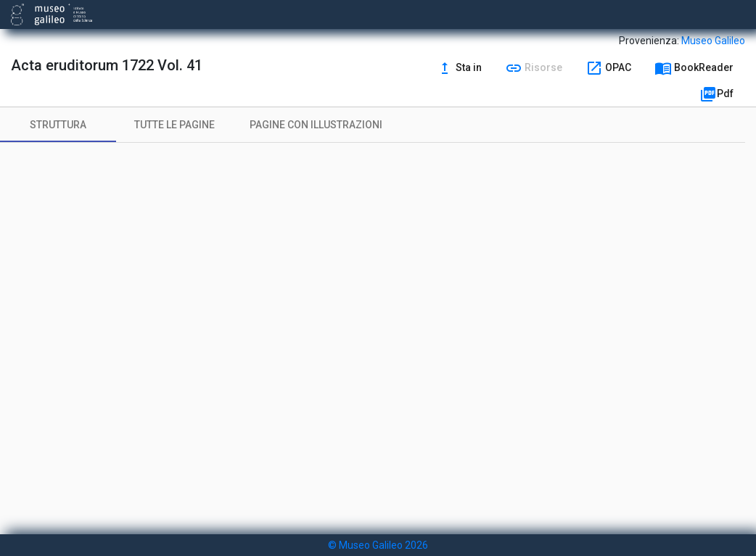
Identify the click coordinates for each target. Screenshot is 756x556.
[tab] (58, 125)
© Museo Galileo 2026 (378, 545)
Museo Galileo (713, 41)
